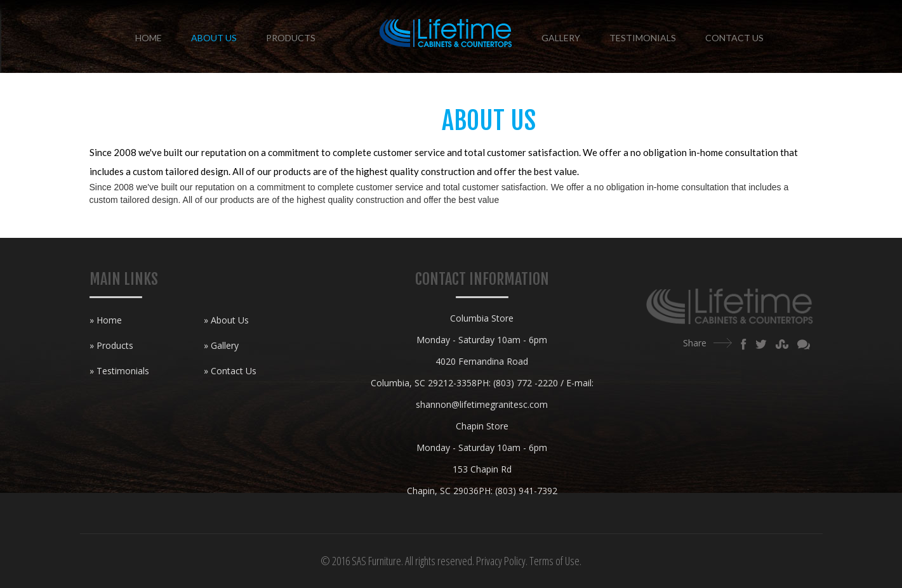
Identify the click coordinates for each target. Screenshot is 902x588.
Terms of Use (554, 561)
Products (291, 38)
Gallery (561, 38)
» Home (106, 320)
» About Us (226, 320)
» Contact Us (230, 371)
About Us (214, 38)
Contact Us (734, 38)
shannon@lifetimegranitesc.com (482, 404)
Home (149, 38)
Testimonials (643, 38)
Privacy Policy (501, 561)
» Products (111, 345)
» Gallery (221, 345)
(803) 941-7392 (526, 491)
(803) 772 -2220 (526, 383)
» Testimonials (119, 371)
